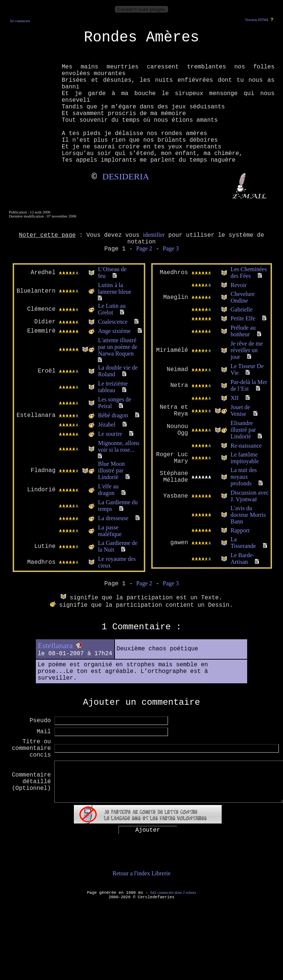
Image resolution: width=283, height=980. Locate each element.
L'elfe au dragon (108, 490)
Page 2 (144, 248)
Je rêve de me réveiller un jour (247, 350)
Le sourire (110, 434)
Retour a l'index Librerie (141, 873)
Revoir (239, 285)
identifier (154, 235)
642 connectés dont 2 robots (173, 892)
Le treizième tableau (113, 387)
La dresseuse (113, 518)
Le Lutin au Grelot (112, 309)
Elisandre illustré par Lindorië (243, 430)
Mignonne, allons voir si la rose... (119, 446)
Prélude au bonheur (243, 331)
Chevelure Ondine (243, 297)
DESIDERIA (126, 176)
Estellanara (55, 646)
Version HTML (257, 20)
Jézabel (107, 425)
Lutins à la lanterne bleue (115, 288)
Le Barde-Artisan (242, 558)
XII (235, 398)
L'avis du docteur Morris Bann (248, 515)
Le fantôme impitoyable (245, 458)
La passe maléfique (110, 531)
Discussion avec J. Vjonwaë (250, 496)
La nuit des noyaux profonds (244, 477)
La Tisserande (243, 543)
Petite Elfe (243, 318)
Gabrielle (242, 309)
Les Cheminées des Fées (249, 272)
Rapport (240, 530)
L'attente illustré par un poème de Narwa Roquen (117, 347)
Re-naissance (246, 446)
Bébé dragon (113, 415)
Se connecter (20, 21)
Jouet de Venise (240, 410)
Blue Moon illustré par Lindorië (111, 470)
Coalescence (113, 322)
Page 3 (171, 248)
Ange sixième (114, 331)
